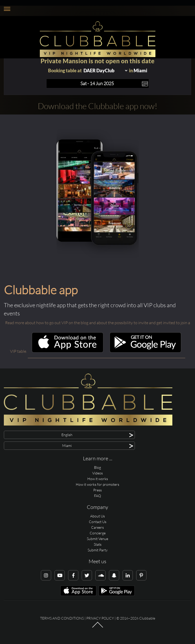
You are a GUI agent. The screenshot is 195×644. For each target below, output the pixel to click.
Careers (97, 527)
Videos (97, 473)
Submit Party (98, 550)
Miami (140, 70)
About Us (97, 516)
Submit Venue (97, 539)
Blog (97, 467)
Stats (98, 544)
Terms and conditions (62, 618)
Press (97, 490)
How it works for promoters (97, 484)
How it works (98, 479)
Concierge (98, 533)
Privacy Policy (100, 618)
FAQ (97, 496)
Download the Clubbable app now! (97, 106)
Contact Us (98, 522)
